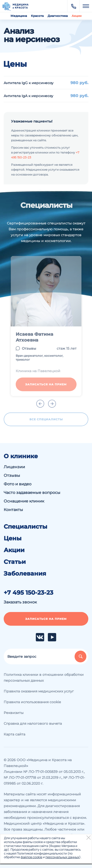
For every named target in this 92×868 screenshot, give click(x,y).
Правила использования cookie (32, 702)
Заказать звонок (20, 602)
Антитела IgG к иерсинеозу (29, 83)
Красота (37, 16)
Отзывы (29, 348)
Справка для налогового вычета (33, 723)
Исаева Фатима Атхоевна (34, 337)
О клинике (21, 456)
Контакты (13, 510)
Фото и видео (18, 484)
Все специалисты (46, 419)
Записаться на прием (46, 384)
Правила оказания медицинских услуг (39, 691)
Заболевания (25, 574)
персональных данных (62, 857)
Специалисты (26, 527)
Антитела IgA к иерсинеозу (28, 96)
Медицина (19, 16)
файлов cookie (31, 857)
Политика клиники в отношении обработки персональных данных (44, 678)
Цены (13, 538)
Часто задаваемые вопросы (32, 493)
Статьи (15, 562)
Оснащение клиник (24, 501)
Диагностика (58, 16)
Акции (77, 16)
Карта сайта (14, 734)
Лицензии (14, 467)
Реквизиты (14, 713)
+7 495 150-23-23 (28, 593)
